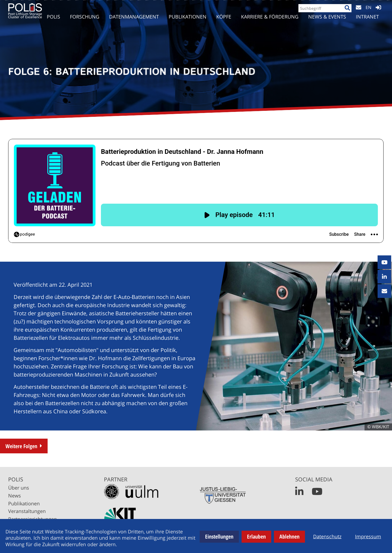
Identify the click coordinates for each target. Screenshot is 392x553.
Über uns (19, 488)
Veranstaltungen (27, 511)
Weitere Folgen (21, 446)
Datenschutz (327, 536)
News (15, 496)
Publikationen (24, 503)
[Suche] (345, 13)
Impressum (368, 536)
